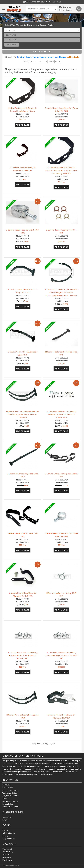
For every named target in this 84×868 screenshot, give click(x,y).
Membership (7, 860)
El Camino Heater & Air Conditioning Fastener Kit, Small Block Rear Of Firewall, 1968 (61, 414)
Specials (6, 836)
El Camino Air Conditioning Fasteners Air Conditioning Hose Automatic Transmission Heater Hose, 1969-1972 (61, 292)
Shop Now (12, 45)
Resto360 (6, 785)
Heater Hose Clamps (56, 57)
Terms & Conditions (10, 807)
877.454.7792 (30, 2)
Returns (5, 820)
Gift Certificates (9, 833)
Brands (5, 830)
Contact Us (42, 2)
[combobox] (42, 30)
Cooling (21, 57)
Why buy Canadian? (10, 796)
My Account (7, 849)
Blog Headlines (8, 839)
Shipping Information (11, 790)
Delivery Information (10, 801)
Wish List (6, 854)
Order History (8, 852)
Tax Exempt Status (10, 793)
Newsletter (7, 857)
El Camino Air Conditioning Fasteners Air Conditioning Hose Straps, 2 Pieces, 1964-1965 (23, 414)
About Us (6, 799)
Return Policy (8, 788)
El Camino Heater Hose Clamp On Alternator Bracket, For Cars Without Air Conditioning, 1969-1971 (61, 171)
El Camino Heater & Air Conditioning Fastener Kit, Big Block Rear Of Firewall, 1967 (61, 655)
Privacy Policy (8, 804)
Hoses (29, 57)
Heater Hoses (39, 57)
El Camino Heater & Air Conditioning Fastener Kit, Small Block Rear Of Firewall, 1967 (23, 655)
